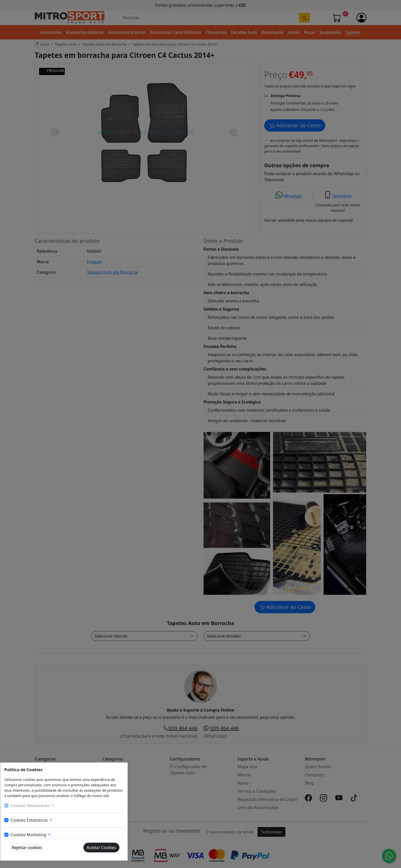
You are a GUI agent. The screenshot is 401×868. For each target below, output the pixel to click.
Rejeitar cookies (27, 848)
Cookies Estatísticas (32, 820)
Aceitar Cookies (101, 848)
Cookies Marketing (31, 835)
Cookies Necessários (33, 806)
